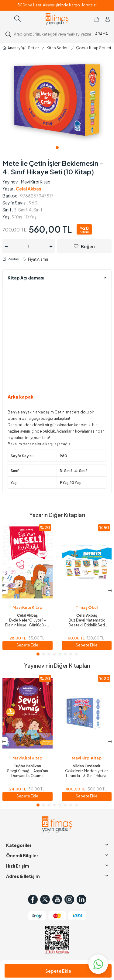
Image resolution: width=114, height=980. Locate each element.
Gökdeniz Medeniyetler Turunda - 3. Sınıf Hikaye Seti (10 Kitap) (86, 773)
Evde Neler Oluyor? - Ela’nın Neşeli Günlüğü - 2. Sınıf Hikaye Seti (28, 623)
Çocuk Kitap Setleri (93, 48)
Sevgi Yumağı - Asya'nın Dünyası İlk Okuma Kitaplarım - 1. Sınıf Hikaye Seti (27, 773)
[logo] (57, 19)
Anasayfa (11, 48)
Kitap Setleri (57, 48)
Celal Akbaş (28, 189)
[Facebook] (33, 899)
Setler (33, 48)
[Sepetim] (97, 19)
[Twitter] (45, 899)
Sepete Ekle (58, 971)
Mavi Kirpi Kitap (36, 182)
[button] (57, 148)
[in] (81, 899)
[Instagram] (69, 899)
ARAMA (102, 34)
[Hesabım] (107, 19)
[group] (57, 100)
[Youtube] (57, 899)
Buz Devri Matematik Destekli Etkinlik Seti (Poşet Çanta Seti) (87, 623)
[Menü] (7, 19)
